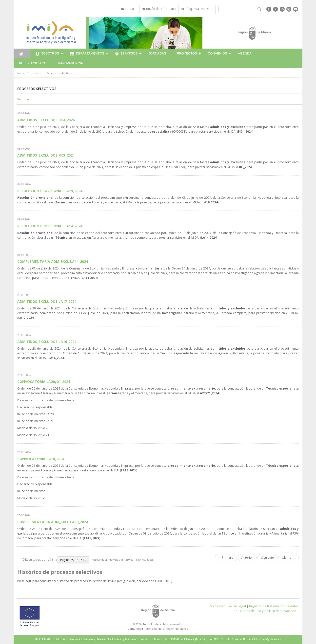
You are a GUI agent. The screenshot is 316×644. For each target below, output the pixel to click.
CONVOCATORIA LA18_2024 (41, 459)
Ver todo (23, 99)
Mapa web (218, 606)
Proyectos (187, 53)
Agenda (245, 53)
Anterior (247, 558)
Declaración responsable (35, 407)
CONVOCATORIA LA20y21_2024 (44, 382)
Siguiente (267, 558)
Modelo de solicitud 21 (33, 435)
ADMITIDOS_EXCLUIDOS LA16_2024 (47, 342)
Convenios (217, 53)
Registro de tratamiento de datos (274, 606)
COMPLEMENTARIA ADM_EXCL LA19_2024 (53, 522)
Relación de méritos (31, 491)
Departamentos (87, 54)
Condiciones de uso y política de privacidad (264, 611)
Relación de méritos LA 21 (35, 421)
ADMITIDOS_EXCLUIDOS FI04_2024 (46, 120)
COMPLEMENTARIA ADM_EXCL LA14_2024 (53, 261)
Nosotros (47, 54)
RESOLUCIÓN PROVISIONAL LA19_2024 (50, 191)
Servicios (126, 54)
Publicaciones (32, 63)
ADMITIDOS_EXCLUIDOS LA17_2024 (47, 301)
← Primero (226, 558)
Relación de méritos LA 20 (35, 414)
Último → (288, 558)
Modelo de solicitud (31, 498)
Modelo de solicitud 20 (33, 428)
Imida (21, 73)
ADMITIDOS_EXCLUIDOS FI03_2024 (46, 155)
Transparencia (69, 63)
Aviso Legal (237, 606)
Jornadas (157, 53)
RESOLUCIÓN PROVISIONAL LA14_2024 (50, 226)
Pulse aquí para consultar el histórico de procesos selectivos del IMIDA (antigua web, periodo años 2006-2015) (95, 581)
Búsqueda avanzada (197, 9)
